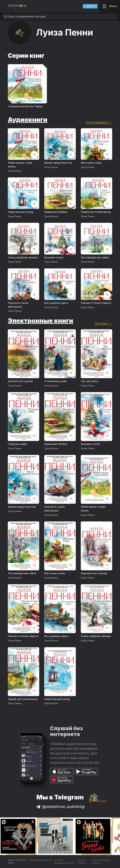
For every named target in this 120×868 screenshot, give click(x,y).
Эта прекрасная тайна (95, 257)
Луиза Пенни (15, 171)
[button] (90, 6)
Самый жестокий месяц (96, 212)
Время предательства (58, 163)
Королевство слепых (94, 573)
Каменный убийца (56, 212)
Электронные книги (40, 321)
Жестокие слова (91, 163)
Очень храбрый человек (23, 257)
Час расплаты (90, 381)
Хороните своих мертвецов (18, 305)
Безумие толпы (54, 257)
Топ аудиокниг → (99, 122)
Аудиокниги (28, 120)
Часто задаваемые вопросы (101, 862)
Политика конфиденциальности (64, 862)
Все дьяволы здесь (56, 303)
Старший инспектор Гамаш (25, 106)
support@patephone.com (40, 860)
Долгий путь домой (20, 381)
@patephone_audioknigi (60, 807)
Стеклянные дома (55, 381)
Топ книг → (103, 323)
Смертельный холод (21, 212)
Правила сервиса (82, 862)
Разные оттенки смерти (96, 303)
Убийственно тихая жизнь (20, 165)
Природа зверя (17, 444)
